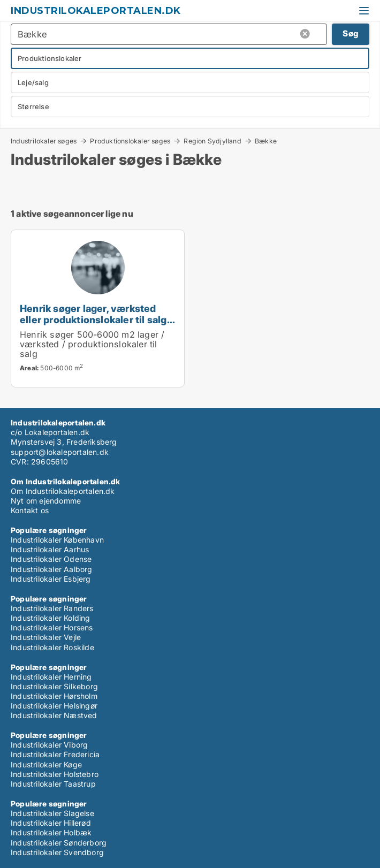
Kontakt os (30, 510)
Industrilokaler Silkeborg (54, 686)
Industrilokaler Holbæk (51, 832)
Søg (351, 33)
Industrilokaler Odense (51, 559)
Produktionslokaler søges (130, 141)
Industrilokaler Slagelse (52, 813)
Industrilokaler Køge (46, 764)
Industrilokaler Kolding (51, 618)
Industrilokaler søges (44, 141)
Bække (266, 141)
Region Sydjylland (212, 141)
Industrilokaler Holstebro (55, 774)
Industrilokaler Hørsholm (54, 696)
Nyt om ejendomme (46, 501)
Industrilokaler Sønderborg (59, 843)
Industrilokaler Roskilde (52, 647)
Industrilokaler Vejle (46, 637)
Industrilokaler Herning (51, 677)
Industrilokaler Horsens (52, 627)
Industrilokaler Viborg (49, 745)
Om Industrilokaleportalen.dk (63, 491)
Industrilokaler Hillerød (51, 823)
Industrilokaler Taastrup (53, 784)
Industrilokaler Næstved (54, 715)
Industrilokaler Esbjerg (51, 579)
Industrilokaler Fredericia (55, 754)
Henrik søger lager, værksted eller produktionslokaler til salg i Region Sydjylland (96, 319)
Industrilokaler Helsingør (54, 706)
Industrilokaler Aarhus (50, 549)
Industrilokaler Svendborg (57, 852)
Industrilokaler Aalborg (52, 569)
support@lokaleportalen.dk (60, 452)
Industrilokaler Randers (52, 608)
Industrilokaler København (57, 540)
